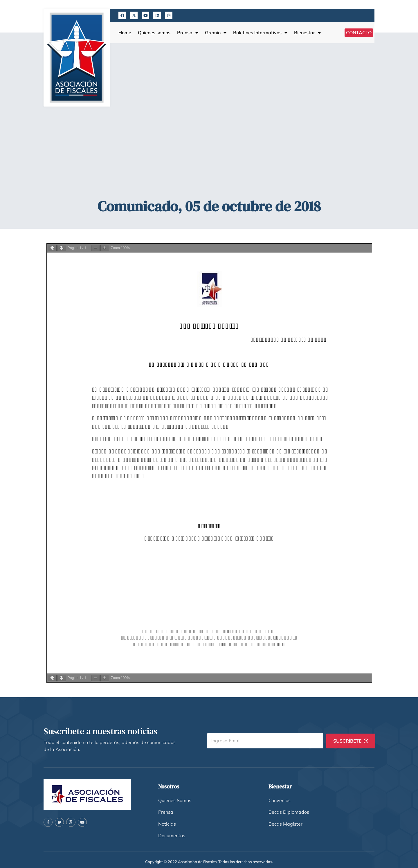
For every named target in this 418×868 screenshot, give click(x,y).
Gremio (216, 33)
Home (125, 33)
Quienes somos (154, 33)
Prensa (188, 33)
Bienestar (307, 33)
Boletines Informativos (260, 33)
